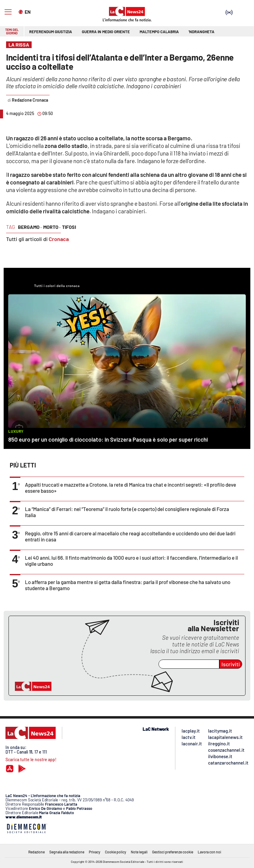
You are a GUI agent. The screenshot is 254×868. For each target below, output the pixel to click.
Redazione (37, 852)
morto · (52, 227)
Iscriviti (231, 664)
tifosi (69, 227)
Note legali (139, 852)
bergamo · (30, 227)
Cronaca (59, 239)
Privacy (95, 852)
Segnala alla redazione (67, 852)
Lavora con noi (209, 852)
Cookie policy (116, 852)
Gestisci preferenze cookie (173, 852)
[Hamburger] (8, 12)
